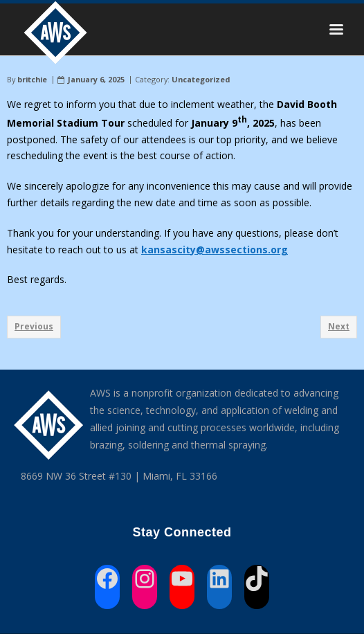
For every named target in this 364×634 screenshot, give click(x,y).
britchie (32, 79)
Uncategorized (201, 79)
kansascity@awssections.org (215, 250)
